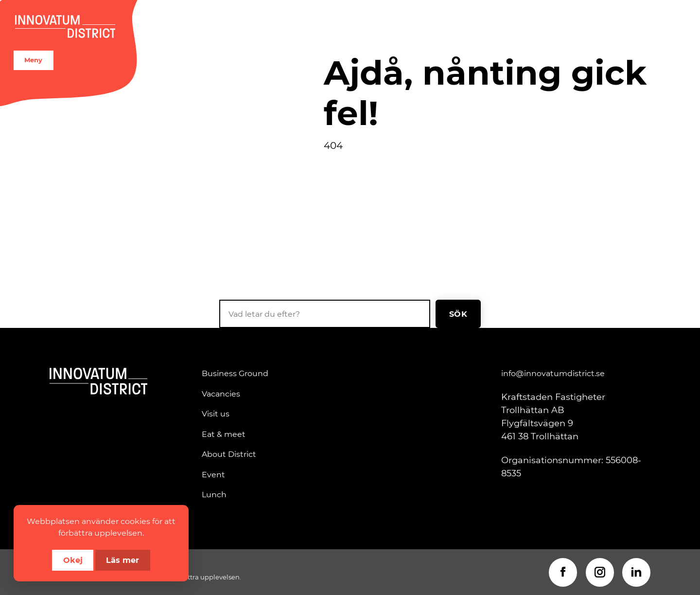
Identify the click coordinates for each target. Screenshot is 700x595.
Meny (33, 60)
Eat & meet (224, 434)
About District (229, 454)
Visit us (216, 414)
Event (213, 474)
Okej (73, 560)
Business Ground (235, 373)
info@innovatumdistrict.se (553, 373)
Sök (458, 314)
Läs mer (122, 560)
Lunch (214, 494)
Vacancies (221, 394)
